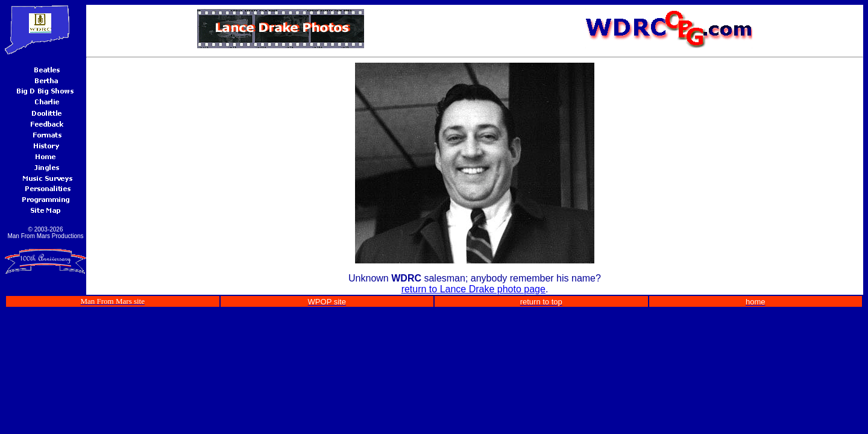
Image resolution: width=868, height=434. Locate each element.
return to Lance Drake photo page (473, 289)
